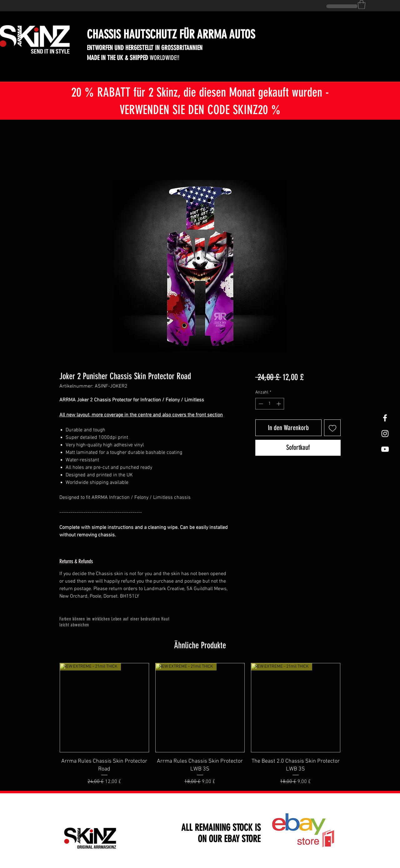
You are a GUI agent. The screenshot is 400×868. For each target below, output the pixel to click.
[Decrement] (260, 404)
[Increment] (279, 404)
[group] (200, 724)
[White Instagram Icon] (385, 434)
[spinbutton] (270, 404)
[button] (362, 5)
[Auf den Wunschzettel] (332, 428)
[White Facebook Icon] (385, 418)
